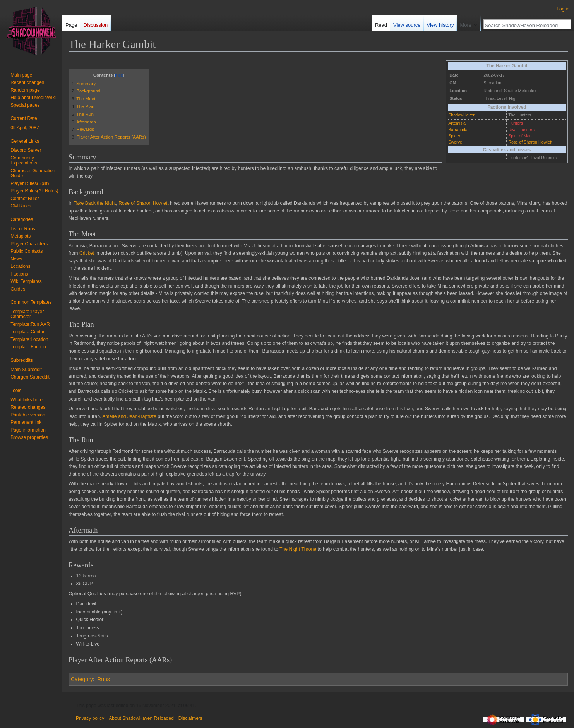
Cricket (87, 253)
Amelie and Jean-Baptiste (129, 416)
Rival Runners (521, 130)
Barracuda (458, 130)
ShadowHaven (462, 115)
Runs (104, 679)
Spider (454, 136)
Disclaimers (190, 718)
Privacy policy (90, 718)
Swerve (455, 142)
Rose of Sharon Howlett (530, 142)
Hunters (516, 123)
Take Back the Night (95, 203)
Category (82, 679)
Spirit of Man (520, 136)
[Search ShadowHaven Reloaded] (523, 25)
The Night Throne (298, 549)
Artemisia (457, 123)
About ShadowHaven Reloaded (141, 718)
